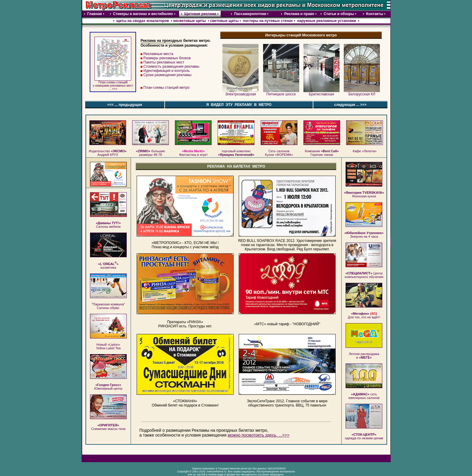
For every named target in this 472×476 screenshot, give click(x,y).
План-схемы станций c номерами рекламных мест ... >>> (113, 84)
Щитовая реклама (200, 14)
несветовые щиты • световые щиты (206, 21)
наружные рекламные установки (327, 21)
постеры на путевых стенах (268, 21)
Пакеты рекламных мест (164, 62)
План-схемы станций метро (166, 88)
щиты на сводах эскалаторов (142, 21)
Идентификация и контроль (166, 71)
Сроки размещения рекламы (167, 75)
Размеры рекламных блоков (167, 58)
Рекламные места (158, 54)
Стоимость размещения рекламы (171, 66)
